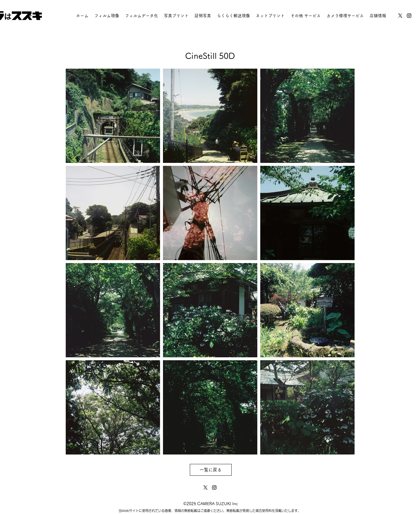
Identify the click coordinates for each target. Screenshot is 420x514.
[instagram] (409, 16)
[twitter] (400, 16)
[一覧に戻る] (211, 470)
